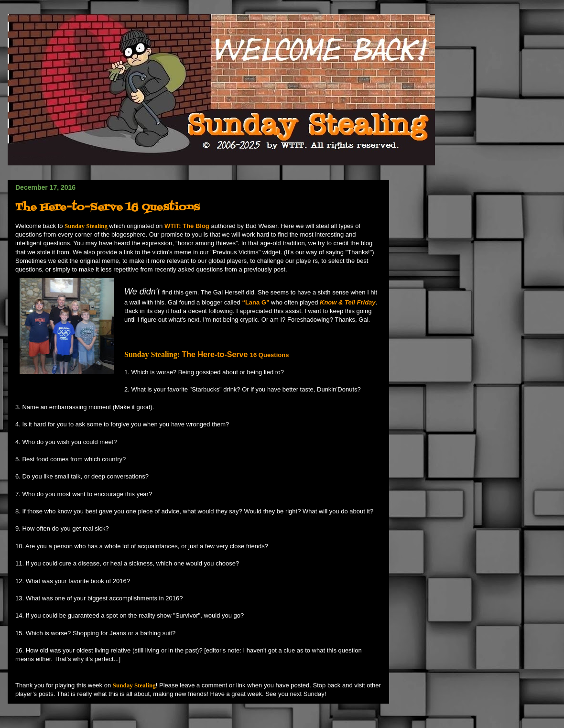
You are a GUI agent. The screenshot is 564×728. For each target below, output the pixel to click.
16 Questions (270, 355)
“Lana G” (255, 302)
